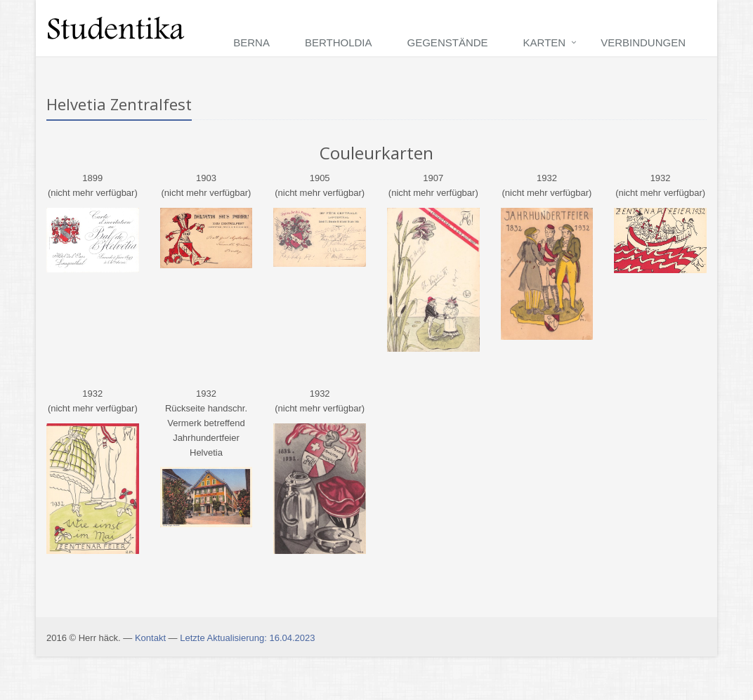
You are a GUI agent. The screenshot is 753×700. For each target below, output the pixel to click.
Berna (251, 42)
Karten (545, 42)
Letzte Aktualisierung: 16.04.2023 (247, 638)
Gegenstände (448, 42)
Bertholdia (339, 42)
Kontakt (150, 638)
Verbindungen (643, 42)
